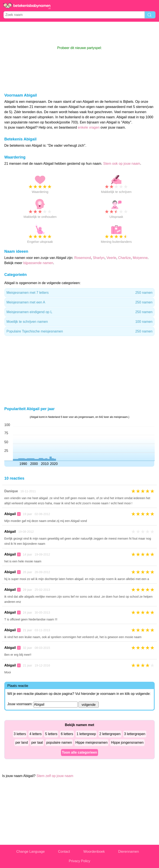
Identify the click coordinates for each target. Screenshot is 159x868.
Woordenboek (94, 852)
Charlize (124, 258)
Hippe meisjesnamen (91, 743)
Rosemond (83, 258)
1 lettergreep (86, 734)
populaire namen (59, 743)
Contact (64, 852)
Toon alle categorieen (79, 752)
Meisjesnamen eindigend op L (79, 312)
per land (22, 743)
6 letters (67, 734)
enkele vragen (89, 127)
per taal (37, 743)
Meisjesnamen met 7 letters (79, 293)
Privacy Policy (79, 861)
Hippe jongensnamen (127, 743)
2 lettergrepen (110, 734)
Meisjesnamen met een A (79, 302)
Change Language (31, 852)
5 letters (51, 734)
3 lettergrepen (135, 734)
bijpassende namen (38, 263)
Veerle (111, 258)
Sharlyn (99, 258)
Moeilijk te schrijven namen (79, 322)
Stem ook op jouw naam (122, 164)
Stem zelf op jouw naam (55, 776)
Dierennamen (129, 852)
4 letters (35, 734)
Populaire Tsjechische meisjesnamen (79, 331)
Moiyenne (140, 258)
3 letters (20, 734)
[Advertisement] (79, 34)
